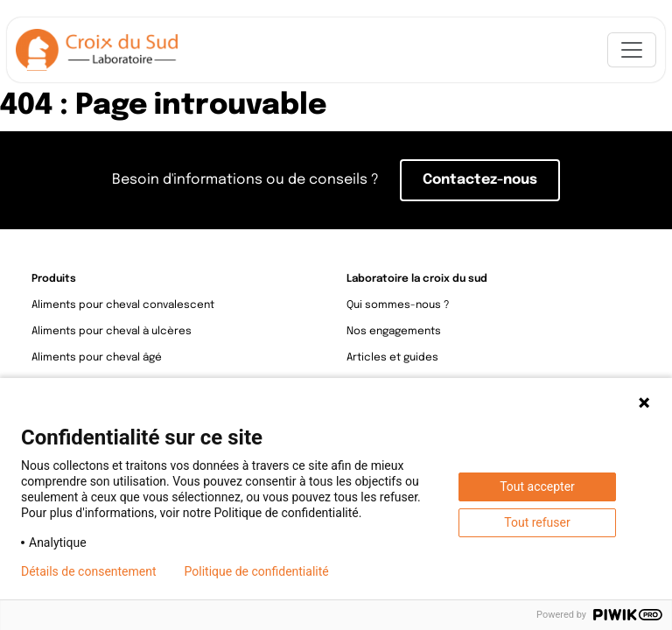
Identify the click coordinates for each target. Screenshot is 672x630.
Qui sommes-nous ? (398, 305)
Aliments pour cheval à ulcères (112, 332)
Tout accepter (537, 486)
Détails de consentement (89, 571)
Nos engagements (394, 332)
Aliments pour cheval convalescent (123, 305)
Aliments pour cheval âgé (97, 358)
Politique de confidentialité (257, 571)
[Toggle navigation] (632, 50)
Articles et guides (392, 358)
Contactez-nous (480, 180)
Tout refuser (537, 522)
